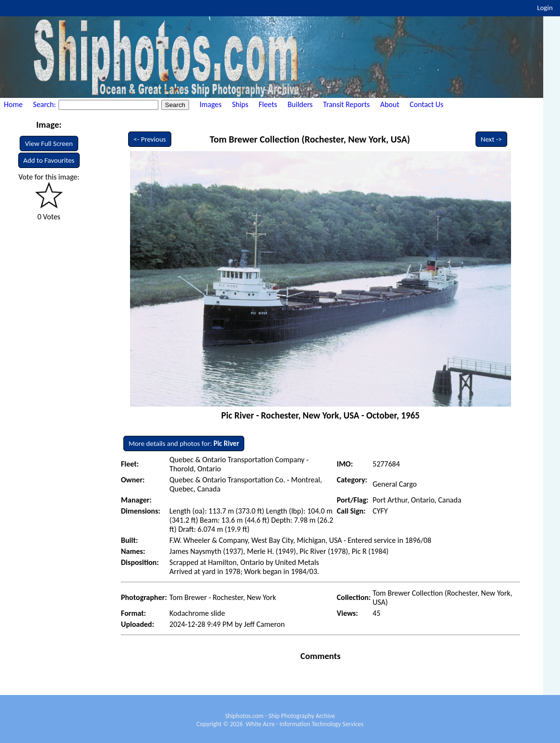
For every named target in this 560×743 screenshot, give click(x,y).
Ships (240, 104)
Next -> (491, 139)
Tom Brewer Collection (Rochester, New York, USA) (310, 139)
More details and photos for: (184, 443)
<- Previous (150, 139)
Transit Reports (346, 104)
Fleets (268, 104)
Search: (45, 104)
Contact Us (427, 104)
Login (545, 8)
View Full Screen (49, 144)
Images (211, 104)
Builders (300, 104)
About (390, 104)
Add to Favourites (49, 160)
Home (13, 104)
